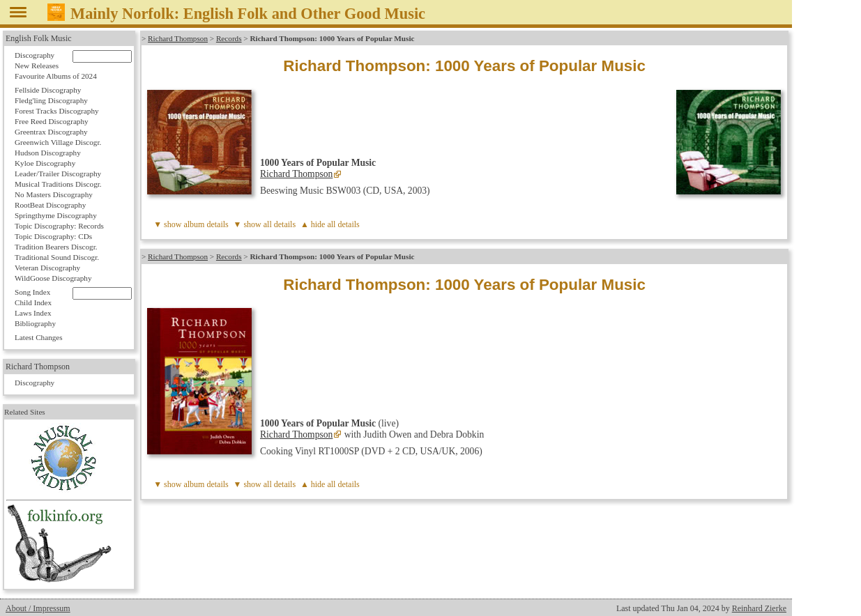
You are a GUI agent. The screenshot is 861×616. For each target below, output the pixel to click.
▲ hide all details (330, 224)
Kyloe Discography (45, 163)
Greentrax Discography (51, 132)
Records (229, 38)
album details (206, 224)
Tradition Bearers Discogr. (56, 247)
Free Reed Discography (52, 121)
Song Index (32, 292)
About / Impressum (38, 608)
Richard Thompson (178, 38)
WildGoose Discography (53, 278)
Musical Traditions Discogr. (58, 184)
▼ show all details (265, 224)
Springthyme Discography (56, 215)
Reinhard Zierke (759, 608)
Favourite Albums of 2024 (56, 76)
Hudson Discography (48, 153)
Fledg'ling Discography (51, 100)
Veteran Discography (47, 268)
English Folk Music (39, 38)
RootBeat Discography (50, 205)
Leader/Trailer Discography (58, 174)
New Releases (37, 66)
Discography (35, 55)
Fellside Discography (48, 90)
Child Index (33, 302)
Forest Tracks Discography (57, 111)
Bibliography (35, 323)
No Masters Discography (54, 194)
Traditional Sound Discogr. (57, 257)
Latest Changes (39, 337)
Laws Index (33, 313)
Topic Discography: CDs (53, 236)
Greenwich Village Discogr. (58, 142)
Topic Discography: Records (59, 226)
